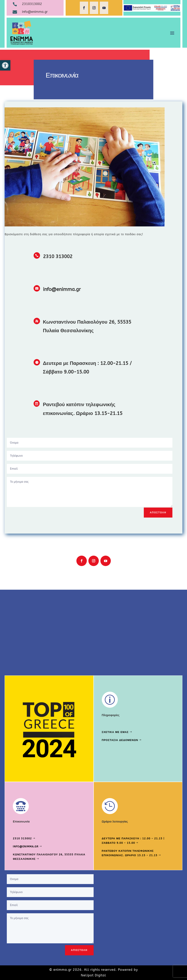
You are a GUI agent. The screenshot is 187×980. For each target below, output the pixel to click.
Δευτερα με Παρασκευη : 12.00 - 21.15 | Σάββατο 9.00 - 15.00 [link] (133, 841)
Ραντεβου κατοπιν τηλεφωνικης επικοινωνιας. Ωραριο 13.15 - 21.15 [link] (130, 853)
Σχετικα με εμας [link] (115, 732)
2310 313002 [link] (22, 838)
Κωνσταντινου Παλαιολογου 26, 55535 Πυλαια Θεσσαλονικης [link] (49, 857)
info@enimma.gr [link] (26, 846)
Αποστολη (158, 513)
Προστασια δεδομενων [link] (120, 740)
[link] (5, 65)
